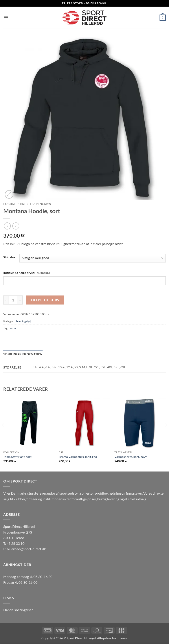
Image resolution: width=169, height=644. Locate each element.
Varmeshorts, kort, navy (131, 457)
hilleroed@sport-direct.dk (26, 549)
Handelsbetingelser (18, 610)
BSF (23, 204)
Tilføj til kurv (45, 300)
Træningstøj (40, 204)
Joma (12, 328)
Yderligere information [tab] (23, 354)
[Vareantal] (13, 300)
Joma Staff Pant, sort (17, 457)
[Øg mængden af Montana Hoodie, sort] (20, 300)
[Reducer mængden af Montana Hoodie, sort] (6, 300)
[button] (6, 17)
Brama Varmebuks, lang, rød (78, 457)
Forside (10, 204)
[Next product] (7, 226)
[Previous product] (16, 226)
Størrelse (9, 257)
